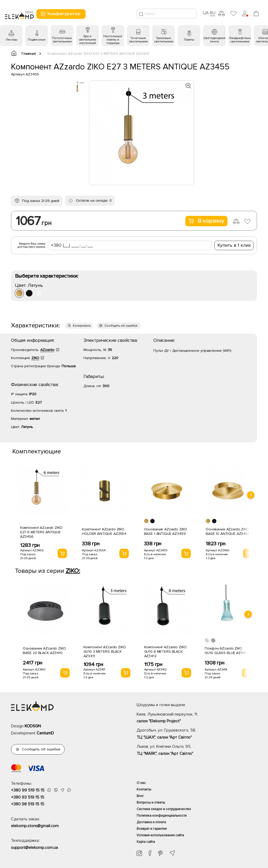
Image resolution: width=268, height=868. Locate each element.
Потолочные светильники (62, 40)
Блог (140, 796)
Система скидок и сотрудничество (164, 809)
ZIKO (35, 358)
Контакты (144, 789)
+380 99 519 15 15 (28, 790)
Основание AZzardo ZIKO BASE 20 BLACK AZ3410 (44, 651)
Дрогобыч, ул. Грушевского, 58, (197, 734)
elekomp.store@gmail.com (35, 826)
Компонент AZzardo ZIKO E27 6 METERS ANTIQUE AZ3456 (41, 532)
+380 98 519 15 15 (28, 804)
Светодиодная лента (214, 40)
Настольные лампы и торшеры (113, 40)
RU (213, 13)
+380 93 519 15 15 (28, 797)
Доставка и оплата (151, 822)
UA (206, 13)
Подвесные (37, 40)
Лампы (189, 40)
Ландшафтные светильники (240, 40)
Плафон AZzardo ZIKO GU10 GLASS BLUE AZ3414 (227, 651)
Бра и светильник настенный (87, 40)
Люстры (11, 40)
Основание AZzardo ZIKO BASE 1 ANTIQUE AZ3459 (166, 531)
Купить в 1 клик (234, 245)
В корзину (206, 221)
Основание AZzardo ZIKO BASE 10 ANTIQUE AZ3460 (228, 531)
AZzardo (47, 350)
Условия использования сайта (160, 835)
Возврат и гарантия (152, 829)
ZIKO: (73, 571)
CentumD (45, 733)
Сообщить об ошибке (121, 326)
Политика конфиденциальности (162, 816)
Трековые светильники (164, 40)
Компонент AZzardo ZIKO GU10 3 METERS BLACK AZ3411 (105, 652)
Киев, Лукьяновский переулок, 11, (197, 718)
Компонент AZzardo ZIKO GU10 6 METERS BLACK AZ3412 (165, 652)
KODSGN (33, 726)
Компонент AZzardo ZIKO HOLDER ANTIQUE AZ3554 (104, 531)
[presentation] (251, 495)
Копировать (82, 326)
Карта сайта (146, 842)
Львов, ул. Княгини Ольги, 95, (197, 750)
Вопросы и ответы (151, 803)
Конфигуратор (60, 14)
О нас (141, 783)
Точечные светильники (138, 40)
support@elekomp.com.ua (34, 848)
